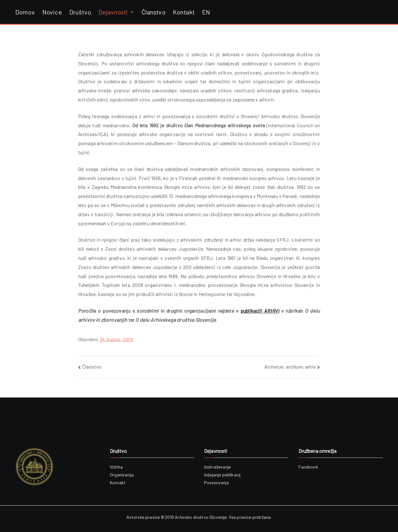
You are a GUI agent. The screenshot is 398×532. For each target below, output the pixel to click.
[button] (131, 12)
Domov (25, 12)
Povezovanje (216, 483)
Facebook (308, 467)
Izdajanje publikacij (222, 475)
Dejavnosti (116, 12)
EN (206, 12)
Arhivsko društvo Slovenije (201, 517)
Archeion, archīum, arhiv (290, 367)
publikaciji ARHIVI (260, 311)
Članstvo (153, 12)
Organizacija (122, 475)
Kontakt (184, 12)
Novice (52, 12)
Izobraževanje (217, 467)
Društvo (80, 12)
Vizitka (116, 467)
